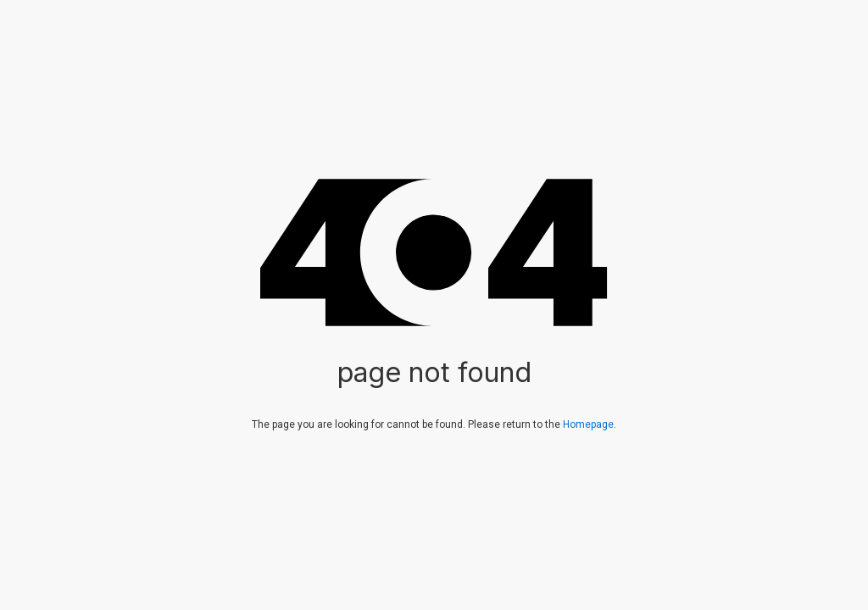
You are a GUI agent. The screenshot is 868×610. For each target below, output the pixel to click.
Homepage (588, 424)
